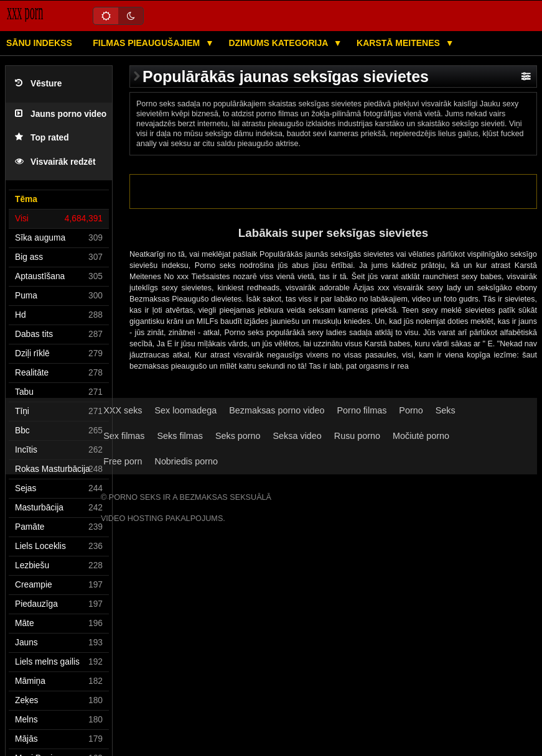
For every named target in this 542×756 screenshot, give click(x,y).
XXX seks (123, 410)
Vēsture (38, 84)
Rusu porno (357, 436)
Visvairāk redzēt (55, 162)
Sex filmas (124, 436)
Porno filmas (362, 410)
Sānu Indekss (39, 43)
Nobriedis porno (186, 461)
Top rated (42, 138)
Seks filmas (180, 436)
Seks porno (238, 436)
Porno (411, 410)
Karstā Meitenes (399, 43)
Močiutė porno (421, 436)
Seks (446, 410)
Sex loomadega (186, 410)
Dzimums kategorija (279, 43)
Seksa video (297, 436)
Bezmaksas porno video (277, 410)
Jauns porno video (61, 114)
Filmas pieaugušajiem (147, 43)
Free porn (123, 461)
